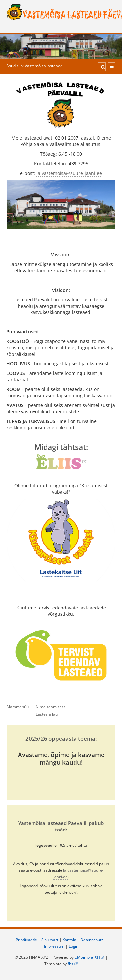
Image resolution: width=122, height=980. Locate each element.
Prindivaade (26, 940)
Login (74, 946)
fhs (70, 964)
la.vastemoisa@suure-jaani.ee (69, 173)
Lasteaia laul (47, 714)
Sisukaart (50, 940)
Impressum (54, 946)
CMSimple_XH (87, 957)
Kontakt (69, 940)
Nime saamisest (50, 707)
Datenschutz (92, 940)
